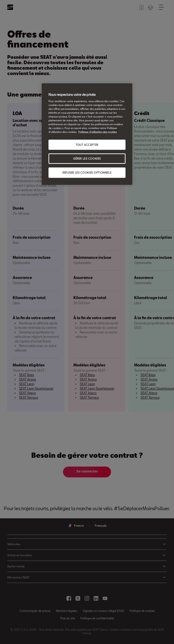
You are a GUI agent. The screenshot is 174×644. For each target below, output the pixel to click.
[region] (87, 134)
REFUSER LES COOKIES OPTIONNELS (87, 173)
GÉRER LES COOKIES (87, 159)
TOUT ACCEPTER (87, 145)
